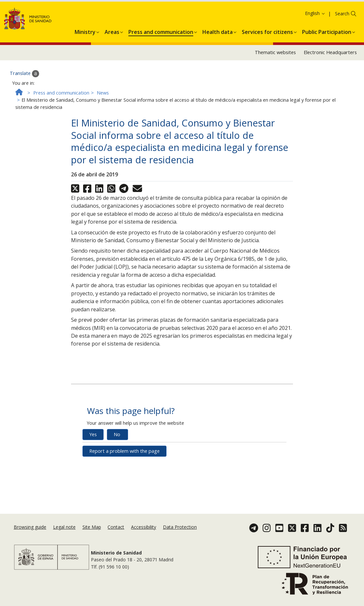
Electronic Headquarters (330, 94)
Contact (116, 535)
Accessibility (144, 535)
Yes (93, 476)
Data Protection (180, 535)
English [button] (315, 55)
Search (342, 56)
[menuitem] (85, 73)
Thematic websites (275, 94)
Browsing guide (30, 535)
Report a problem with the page (124, 493)
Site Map (92, 535)
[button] (85, 73)
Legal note (64, 535)
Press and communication (61, 134)
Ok (71, 23)
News (103, 134)
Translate (24, 115)
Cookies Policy (46, 23)
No (117, 476)
